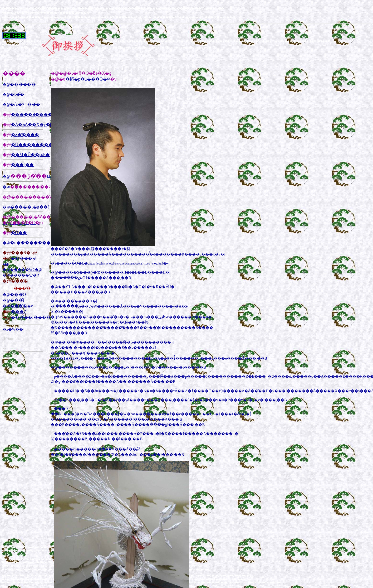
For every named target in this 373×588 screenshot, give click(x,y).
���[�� (22, 165)
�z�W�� (13, 329)
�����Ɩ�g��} (30, 207)
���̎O (18, 294)
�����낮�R (25, 275)
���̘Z (19, 312)
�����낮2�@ (26, 270)
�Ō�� (19, 233)
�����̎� (23, 84)
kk (49, 176)
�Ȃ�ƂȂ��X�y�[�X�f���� (48, 125)
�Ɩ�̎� (17, 94)
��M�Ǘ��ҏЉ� (30, 155)
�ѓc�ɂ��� (25, 104)
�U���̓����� (32, 145)
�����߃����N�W (37, 115)
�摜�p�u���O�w (88, 79)
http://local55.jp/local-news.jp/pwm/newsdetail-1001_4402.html (126, 264)
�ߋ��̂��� (25, 135)
